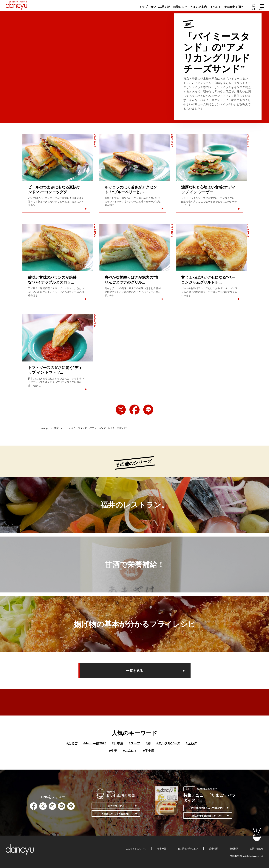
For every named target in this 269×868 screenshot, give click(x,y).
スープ (134, 743)
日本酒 (118, 743)
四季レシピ (180, 7)
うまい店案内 (199, 7)
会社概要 (234, 849)
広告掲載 (214, 849)
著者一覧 (162, 849)
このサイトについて (136, 849)
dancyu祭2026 (95, 743)
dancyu (45, 428)
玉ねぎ (191, 743)
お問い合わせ (257, 849)
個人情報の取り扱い (188, 849)
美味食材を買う (234, 7)
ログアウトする (116, 806)
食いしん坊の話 (160, 7)
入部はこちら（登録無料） (116, 814)
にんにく (130, 751)
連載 (56, 428)
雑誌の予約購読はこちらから (208, 816)
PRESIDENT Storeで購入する (208, 808)
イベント (216, 7)
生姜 (113, 751)
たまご (72, 743)
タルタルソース (168, 743)
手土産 (149, 751)
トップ (143, 7)
